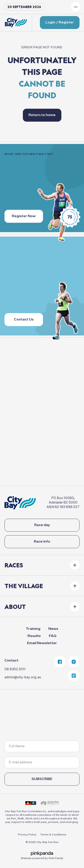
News (53, 629)
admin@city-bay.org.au (23, 677)
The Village (24, 586)
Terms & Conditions (53, 835)
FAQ (53, 636)
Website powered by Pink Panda (42, 858)
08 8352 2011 (15, 669)
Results (34, 636)
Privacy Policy (27, 835)
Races (14, 565)
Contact (11, 661)
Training (33, 629)
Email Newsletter (42, 643)
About (15, 607)
